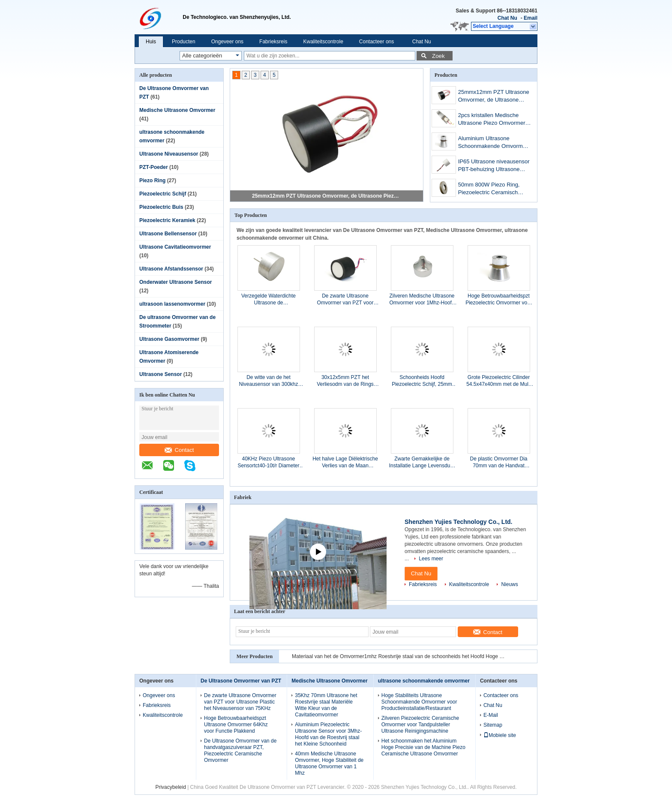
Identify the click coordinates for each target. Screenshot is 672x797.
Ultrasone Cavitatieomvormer (175, 247)
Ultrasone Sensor (160, 374)
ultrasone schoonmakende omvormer (424, 681)
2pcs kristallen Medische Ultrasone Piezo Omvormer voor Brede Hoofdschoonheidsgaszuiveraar (493, 120)
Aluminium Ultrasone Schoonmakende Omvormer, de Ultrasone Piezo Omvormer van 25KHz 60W (493, 143)
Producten (184, 42)
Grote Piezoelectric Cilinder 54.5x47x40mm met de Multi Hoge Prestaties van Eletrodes (499, 381)
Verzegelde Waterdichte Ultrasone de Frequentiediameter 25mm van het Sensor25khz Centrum (268, 299)
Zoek (438, 56)
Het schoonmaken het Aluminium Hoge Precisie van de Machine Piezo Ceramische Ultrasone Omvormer (423, 747)
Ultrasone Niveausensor (169, 154)
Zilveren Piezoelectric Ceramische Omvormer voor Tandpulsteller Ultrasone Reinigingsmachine (420, 725)
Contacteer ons (376, 42)
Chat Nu (507, 18)
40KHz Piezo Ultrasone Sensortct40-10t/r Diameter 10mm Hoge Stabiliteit (268, 462)
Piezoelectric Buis (161, 207)
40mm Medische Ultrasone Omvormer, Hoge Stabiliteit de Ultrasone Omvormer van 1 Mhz (329, 763)
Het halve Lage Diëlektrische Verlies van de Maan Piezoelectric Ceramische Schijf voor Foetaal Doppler (345, 462)
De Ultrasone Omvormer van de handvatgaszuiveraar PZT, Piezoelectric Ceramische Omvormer (240, 750)
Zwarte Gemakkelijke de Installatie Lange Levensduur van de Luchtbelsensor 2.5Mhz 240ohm (422, 462)
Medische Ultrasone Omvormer (177, 110)
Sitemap (493, 725)
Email (531, 18)
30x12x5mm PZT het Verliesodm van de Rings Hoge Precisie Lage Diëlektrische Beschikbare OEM (345, 381)
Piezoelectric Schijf (163, 194)
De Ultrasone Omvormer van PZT (241, 681)
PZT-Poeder (154, 167)
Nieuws (509, 584)
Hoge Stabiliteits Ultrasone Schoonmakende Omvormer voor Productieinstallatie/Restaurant (419, 702)
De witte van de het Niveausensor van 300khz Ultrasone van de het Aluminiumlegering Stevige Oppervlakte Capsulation (268, 381)
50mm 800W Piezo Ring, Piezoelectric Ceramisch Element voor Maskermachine (489, 189)
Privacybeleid (170, 787)
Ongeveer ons (227, 42)
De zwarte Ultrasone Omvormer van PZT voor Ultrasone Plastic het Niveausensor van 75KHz (345, 299)
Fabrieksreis (273, 42)
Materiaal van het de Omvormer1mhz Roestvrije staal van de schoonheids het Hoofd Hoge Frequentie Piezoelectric (399, 656)
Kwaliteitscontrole (323, 42)
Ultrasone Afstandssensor (171, 269)
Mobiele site (500, 735)
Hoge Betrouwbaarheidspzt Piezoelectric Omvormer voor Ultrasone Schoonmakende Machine (499, 299)
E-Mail (491, 715)
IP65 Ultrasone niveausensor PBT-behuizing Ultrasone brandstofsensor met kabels (494, 166)
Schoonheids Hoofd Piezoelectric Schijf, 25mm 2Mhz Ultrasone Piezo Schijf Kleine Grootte (422, 381)
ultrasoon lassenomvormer (172, 304)
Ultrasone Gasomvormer (169, 339)
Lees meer (431, 559)
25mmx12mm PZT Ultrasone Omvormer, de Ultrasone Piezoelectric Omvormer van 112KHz (327, 196)
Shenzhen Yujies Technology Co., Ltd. (459, 522)
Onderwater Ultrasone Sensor (175, 282)
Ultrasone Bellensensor (168, 234)
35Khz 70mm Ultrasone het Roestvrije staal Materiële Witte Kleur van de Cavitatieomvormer (326, 705)
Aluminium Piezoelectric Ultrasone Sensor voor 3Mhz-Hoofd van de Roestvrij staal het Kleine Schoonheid (328, 734)
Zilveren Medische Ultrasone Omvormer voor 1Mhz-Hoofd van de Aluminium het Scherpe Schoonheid (422, 299)
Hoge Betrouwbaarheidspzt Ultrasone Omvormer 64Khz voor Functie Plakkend (236, 725)
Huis (151, 42)
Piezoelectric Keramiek (167, 220)
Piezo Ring (152, 180)
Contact (179, 450)
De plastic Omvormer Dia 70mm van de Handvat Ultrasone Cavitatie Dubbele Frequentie (499, 462)
